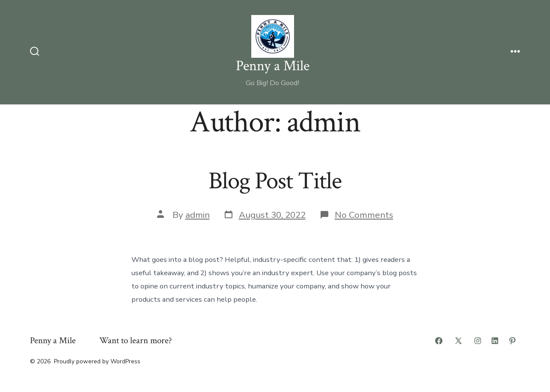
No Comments (364, 215)
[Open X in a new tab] (458, 341)
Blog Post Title (275, 181)
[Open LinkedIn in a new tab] (495, 341)
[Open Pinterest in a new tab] (512, 341)
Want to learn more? (136, 340)
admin (198, 215)
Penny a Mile (53, 340)
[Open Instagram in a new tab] (478, 341)
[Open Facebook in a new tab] (439, 341)
